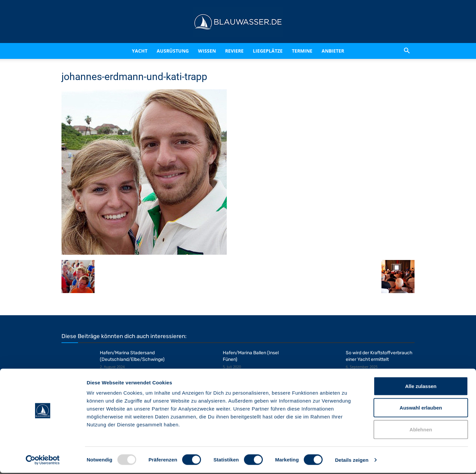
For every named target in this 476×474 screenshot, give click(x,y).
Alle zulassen (421, 387)
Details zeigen (352, 461)
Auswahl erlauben (421, 409)
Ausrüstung (173, 51)
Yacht (140, 51)
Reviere (234, 51)
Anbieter (333, 51)
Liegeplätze (268, 51)
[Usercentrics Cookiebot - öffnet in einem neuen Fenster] (43, 461)
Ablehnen (421, 431)
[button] (407, 51)
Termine (302, 51)
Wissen (207, 51)
